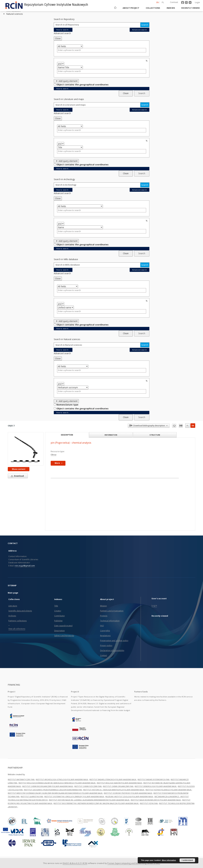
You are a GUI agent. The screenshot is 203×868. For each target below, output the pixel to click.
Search (145, 25)
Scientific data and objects (20, 611)
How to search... (63, 30)
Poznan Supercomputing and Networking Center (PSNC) (134, 863)
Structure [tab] (155, 435)
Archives (12, 616)
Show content (19, 469)
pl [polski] (163, 2)
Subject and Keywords (64, 636)
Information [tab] (111, 435)
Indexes (171, 8)
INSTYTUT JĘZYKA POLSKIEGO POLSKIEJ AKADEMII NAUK (169, 790)
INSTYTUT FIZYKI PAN (149, 803)
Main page (13, 593)
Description (59, 631)
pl (188, 426)
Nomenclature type (67, 405)
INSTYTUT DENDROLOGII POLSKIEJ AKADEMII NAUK (156, 786)
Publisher (58, 621)
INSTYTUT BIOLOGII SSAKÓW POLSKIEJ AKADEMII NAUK (120, 783)
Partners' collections (18, 621)
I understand (187, 860)
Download (17, 476)
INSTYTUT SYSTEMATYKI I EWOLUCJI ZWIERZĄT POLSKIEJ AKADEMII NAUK (74, 796)
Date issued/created (63, 626)
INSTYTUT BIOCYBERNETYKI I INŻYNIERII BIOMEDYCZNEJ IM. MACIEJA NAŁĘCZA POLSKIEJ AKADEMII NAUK (96, 803)
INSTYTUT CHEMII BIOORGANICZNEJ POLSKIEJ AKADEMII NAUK (48, 786)
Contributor (60, 616)
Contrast (174, 2)
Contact (104, 655)
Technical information (110, 621)
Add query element (66, 81)
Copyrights (105, 631)
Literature (13, 606)
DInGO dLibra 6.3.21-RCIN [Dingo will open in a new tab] (75, 863)
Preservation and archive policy (114, 641)
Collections (153, 8)
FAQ (102, 626)
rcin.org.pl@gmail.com (25, 566)
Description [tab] (67, 435)
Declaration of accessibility (112, 650)
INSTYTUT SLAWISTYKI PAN (32, 796)
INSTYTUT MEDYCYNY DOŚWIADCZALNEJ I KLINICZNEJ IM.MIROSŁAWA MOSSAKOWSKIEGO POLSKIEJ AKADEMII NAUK (55, 793)
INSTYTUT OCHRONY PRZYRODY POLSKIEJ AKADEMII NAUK (128, 793)
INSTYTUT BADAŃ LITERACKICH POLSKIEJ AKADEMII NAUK (113, 779)
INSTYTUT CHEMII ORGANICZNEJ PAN (118, 786)
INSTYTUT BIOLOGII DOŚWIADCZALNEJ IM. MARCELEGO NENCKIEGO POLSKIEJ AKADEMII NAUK (57, 783)
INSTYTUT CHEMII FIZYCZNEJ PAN (88, 786)
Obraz (54, 455)
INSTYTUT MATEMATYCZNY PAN (21, 779)
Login (197, 2)
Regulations (105, 636)
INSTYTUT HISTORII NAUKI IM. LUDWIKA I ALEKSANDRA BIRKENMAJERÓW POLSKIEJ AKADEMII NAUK (89, 800)
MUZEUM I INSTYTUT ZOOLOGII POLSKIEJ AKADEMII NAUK (129, 796)
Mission (104, 606)
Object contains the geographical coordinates (82, 85)
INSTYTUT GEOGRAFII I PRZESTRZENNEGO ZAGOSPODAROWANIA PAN (53, 790)
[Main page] (115, 8)
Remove (147, 61)
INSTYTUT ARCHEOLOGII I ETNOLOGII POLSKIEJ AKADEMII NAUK (62, 779)
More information (169, 860)
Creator (58, 611)
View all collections (17, 629)
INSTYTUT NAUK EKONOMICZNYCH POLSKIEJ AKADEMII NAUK (156, 800)
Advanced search (139, 30)
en (193, 426)
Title (56, 606)
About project (131, 8)
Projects (104, 616)
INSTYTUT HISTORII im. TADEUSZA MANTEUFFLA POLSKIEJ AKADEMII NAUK (114, 790)
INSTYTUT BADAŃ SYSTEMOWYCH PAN (154, 779)
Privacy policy (106, 645)
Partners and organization (112, 611)
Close (58, 38)
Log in (154, 606)
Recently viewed (191, 8)
